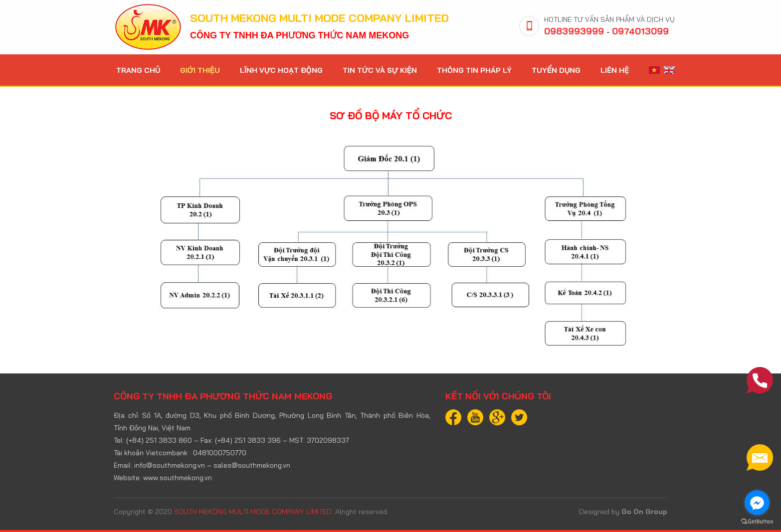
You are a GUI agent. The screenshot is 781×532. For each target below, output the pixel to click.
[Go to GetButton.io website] (757, 522)
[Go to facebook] (757, 503)
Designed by (623, 512)
